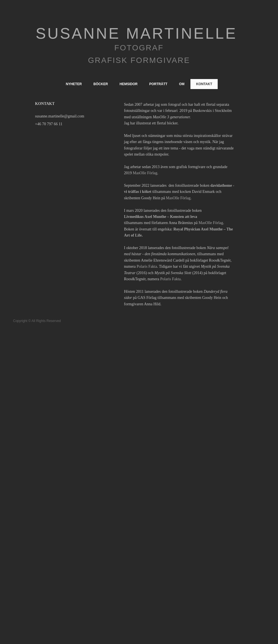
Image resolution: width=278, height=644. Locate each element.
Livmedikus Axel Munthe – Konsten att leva (161, 217)
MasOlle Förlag (145, 173)
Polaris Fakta (147, 266)
